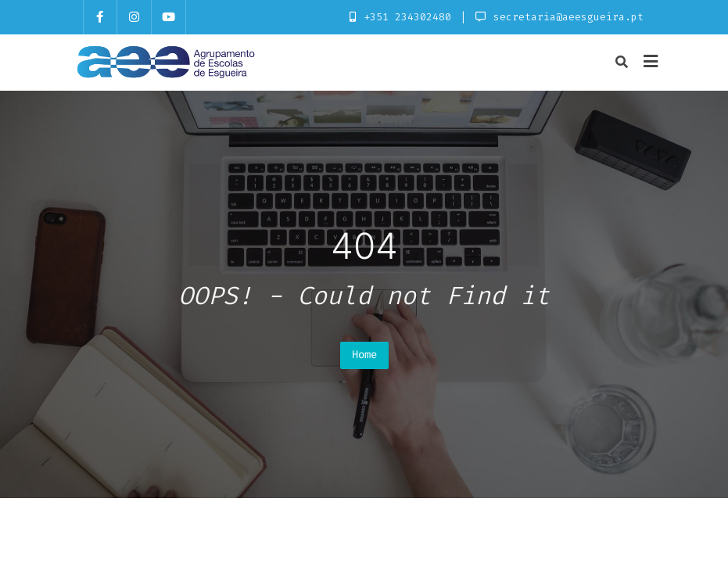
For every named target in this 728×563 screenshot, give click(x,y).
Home (364, 355)
